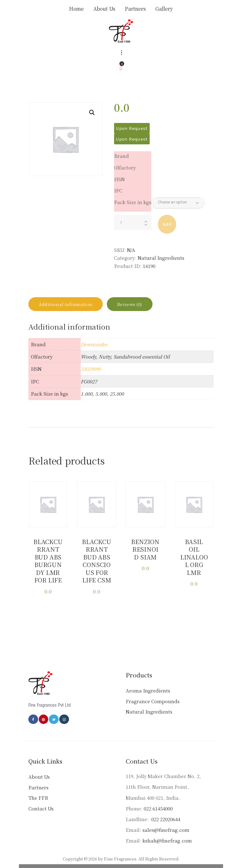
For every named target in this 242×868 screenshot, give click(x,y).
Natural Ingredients (161, 258)
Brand (121, 156)
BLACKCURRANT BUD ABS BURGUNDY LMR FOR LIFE (48, 563)
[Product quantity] (133, 222)
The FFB (38, 797)
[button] (92, 113)
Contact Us (41, 808)
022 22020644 (165, 818)
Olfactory (125, 167)
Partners (38, 787)
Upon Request (132, 128)
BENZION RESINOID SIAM (145, 553)
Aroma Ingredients (148, 690)
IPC (118, 190)
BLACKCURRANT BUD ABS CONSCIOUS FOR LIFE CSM (97, 563)
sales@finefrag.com (166, 829)
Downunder (94, 349)
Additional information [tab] (71, 306)
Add (167, 224)
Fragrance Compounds (153, 701)
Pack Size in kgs (133, 202)
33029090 (91, 374)
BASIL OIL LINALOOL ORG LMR (194, 553)
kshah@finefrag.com (167, 840)
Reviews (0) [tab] (144, 306)
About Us (39, 776)
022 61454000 (158, 808)
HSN (119, 179)
